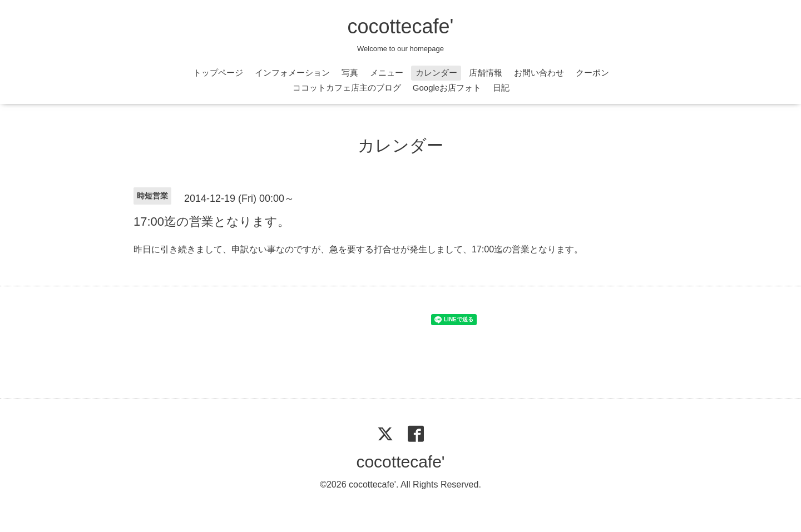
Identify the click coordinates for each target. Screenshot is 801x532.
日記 (501, 88)
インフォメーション (292, 73)
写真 (350, 73)
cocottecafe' (401, 26)
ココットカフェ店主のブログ (347, 88)
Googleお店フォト (447, 88)
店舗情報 (486, 73)
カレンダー (436, 73)
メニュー (387, 73)
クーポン (592, 73)
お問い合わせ (539, 73)
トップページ (218, 73)
